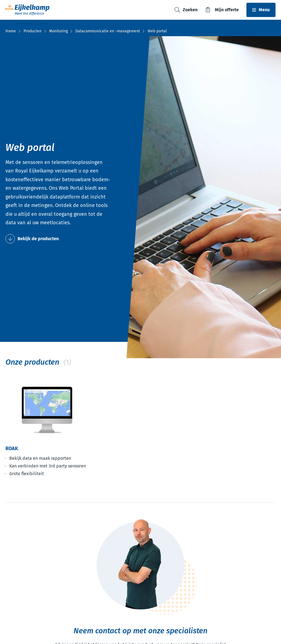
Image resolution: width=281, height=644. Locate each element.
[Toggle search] (186, 10)
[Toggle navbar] (261, 10)
